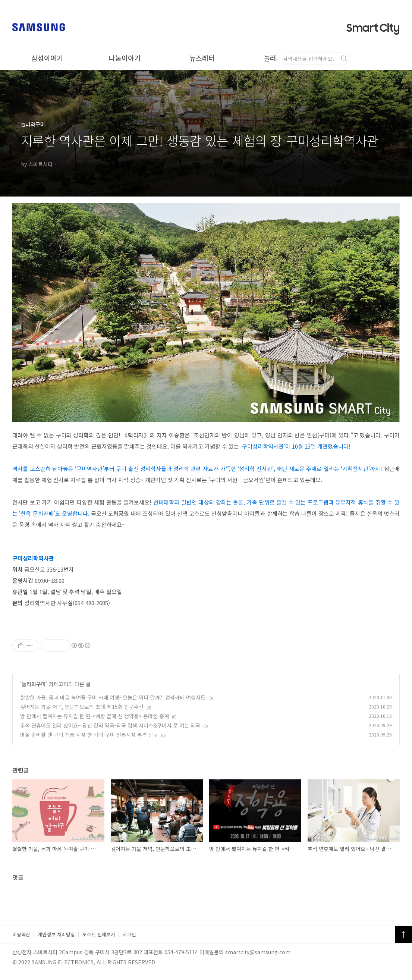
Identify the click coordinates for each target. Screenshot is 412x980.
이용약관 (21, 934)
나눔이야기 (125, 58)
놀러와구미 (279, 58)
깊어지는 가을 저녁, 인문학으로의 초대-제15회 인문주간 (82, 707)
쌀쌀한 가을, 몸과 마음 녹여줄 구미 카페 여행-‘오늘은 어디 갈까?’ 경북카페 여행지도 (113, 697)
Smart (373, 28)
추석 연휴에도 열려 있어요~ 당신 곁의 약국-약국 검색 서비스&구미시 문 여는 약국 (110, 725)
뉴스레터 (202, 58)
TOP (404, 935)
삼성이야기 (47, 58)
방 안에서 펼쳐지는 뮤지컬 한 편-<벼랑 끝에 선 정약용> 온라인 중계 (95, 716)
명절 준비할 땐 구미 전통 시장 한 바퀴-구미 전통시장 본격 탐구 (89, 735)
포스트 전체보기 (99, 934)
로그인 (129, 934)
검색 (397, 59)
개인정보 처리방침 (56, 934)
